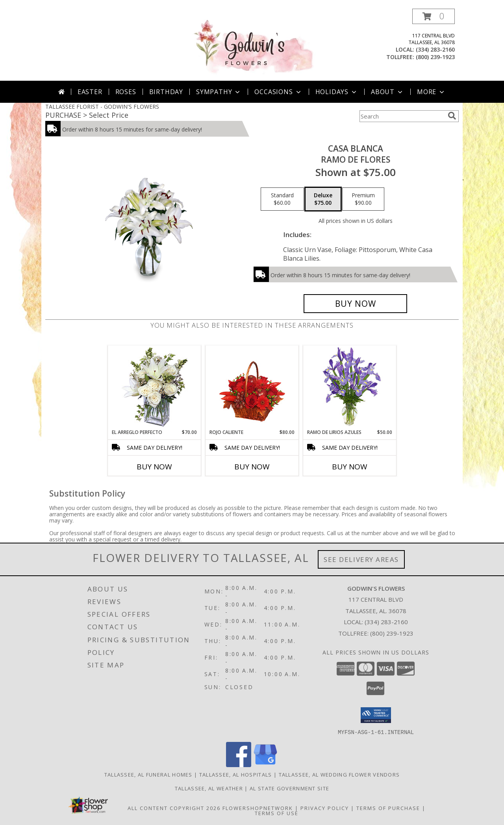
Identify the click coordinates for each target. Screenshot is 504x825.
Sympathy (219, 92)
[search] (452, 116)
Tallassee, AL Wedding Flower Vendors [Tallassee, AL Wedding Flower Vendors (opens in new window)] (339, 774)
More (431, 92)
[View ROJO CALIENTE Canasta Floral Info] (252, 387)
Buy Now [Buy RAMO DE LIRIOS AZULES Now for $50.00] (350, 467)
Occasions (278, 92)
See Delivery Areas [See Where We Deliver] (361, 559)
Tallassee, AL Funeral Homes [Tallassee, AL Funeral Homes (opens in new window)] (148, 774)
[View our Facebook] (239, 765)
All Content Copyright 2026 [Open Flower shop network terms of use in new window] (174, 808)
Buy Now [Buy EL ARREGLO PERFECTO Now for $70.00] (154, 467)
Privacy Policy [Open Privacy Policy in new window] (325, 808)
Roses (126, 92)
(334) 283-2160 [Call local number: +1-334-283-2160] (435, 49)
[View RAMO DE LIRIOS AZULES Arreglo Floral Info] (350, 387)
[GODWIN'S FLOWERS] (253, 45)
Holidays (337, 92)
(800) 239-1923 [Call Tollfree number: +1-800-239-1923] (392, 633)
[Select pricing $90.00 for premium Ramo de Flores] (363, 199)
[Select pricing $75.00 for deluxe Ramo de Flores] (323, 199)
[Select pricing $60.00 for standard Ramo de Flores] (282, 199)
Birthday (166, 92)
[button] (434, 16)
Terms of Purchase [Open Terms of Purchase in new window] (388, 808)
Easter (90, 92)
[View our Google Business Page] (265, 765)
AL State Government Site (289, 788)
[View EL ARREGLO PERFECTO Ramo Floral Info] (155, 387)
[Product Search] (402, 116)
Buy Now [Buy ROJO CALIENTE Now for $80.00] (252, 467)
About (387, 92)
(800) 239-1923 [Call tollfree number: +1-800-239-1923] (435, 57)
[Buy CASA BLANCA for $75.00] (355, 304)
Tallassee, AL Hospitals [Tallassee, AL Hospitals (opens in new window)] (236, 774)
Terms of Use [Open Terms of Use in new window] (277, 813)
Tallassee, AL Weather (209, 788)
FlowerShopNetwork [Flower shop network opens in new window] (258, 808)
